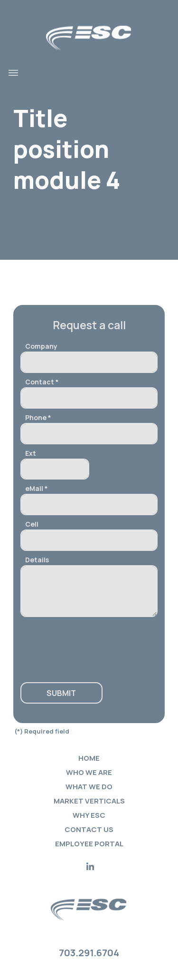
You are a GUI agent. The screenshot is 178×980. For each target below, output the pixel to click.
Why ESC (89, 815)
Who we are (89, 772)
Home (89, 758)
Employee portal (89, 844)
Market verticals (89, 801)
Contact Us (89, 829)
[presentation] (78, 645)
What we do (89, 787)
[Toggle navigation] (13, 73)
